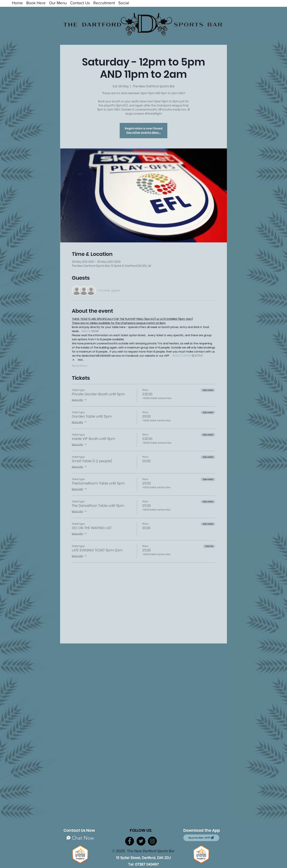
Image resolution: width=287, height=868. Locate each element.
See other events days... (143, 133)
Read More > (80, 366)
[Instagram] (152, 841)
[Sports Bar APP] (201, 838)
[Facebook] (130, 841)
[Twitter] (141, 841)
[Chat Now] (80, 838)
